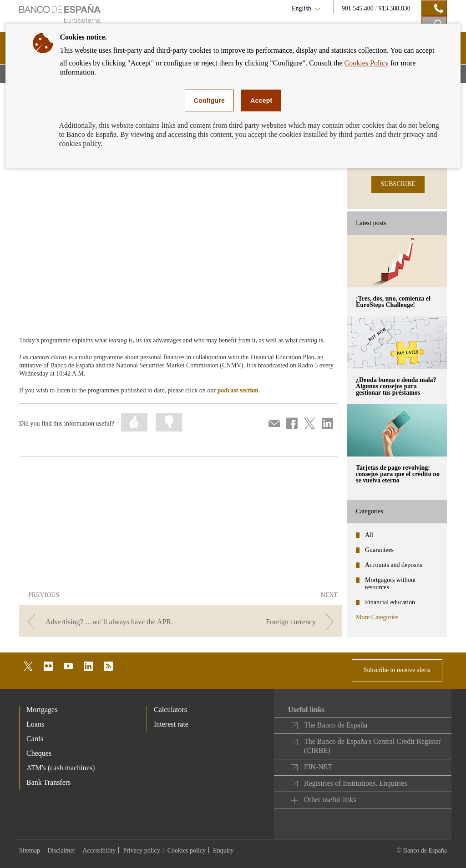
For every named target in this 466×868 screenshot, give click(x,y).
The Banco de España (336, 725)
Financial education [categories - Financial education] (390, 602)
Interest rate (171, 724)
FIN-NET (318, 767)
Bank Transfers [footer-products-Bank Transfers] (48, 782)
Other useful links (330, 800)
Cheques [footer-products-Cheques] (39, 753)
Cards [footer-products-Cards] (35, 739)
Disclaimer (61, 850)
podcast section (238, 390)
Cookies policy (187, 850)
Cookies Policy (367, 63)
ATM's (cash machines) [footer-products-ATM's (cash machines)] (61, 768)
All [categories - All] (369, 535)
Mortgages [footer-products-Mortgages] (42, 710)
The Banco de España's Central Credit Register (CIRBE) (372, 746)
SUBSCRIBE (398, 184)
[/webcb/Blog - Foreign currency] (262, 622)
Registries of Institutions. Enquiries (356, 783)
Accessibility (99, 850)
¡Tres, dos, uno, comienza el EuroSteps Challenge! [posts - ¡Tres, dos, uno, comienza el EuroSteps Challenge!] (393, 302)
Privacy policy (141, 850)
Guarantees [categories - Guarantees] (379, 550)
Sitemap (30, 850)
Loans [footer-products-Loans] (35, 724)
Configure (210, 100)
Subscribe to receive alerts (397, 670)
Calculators (170, 710)
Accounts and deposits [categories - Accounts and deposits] (394, 565)
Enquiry (223, 850)
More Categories (377, 617)
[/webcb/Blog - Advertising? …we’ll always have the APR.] (99, 622)
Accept (261, 100)
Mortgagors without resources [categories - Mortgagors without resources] (390, 584)
